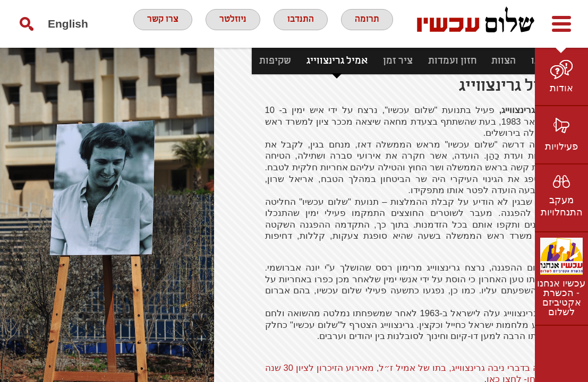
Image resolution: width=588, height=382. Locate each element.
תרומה (372, 23)
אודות (561, 88)
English (68, 24)
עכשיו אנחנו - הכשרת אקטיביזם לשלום (561, 298)
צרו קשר (158, 23)
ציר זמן (360, 61)
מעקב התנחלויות (562, 206)
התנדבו (303, 23)
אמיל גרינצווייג (299, 61)
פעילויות (561, 146)
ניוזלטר (232, 23)
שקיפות (237, 61)
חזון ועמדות (415, 61)
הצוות (466, 61)
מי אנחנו (511, 61)
